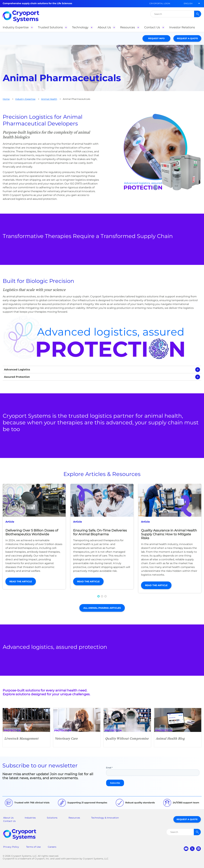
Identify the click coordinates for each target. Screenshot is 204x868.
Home (6, 99)
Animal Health (49, 99)
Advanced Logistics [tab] (17, 370)
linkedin (199, 849)
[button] (188, 3)
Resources (74, 818)
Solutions (52, 818)
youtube (186, 849)
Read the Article (21, 581)
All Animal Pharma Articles (102, 608)
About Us (8, 818)
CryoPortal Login (160, 3)
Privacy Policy (11, 847)
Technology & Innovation (105, 818)
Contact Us (9, 821)
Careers (52, 847)
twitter (192, 849)
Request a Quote (187, 38)
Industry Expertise (25, 99)
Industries (30, 818)
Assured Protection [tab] (17, 377)
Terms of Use (33, 847)
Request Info (156, 38)
